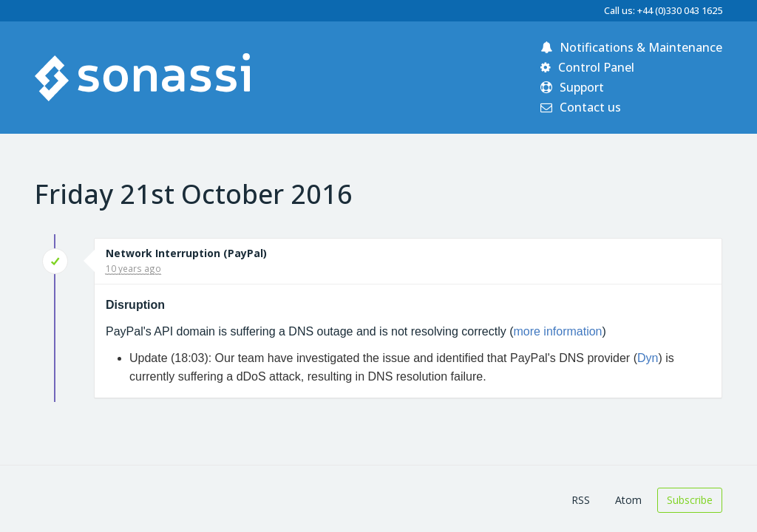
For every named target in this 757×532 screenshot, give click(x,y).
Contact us (581, 107)
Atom (628, 500)
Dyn (648, 358)
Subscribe (690, 500)
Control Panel (587, 67)
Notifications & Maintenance (631, 47)
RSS (581, 500)
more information (557, 331)
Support (572, 87)
